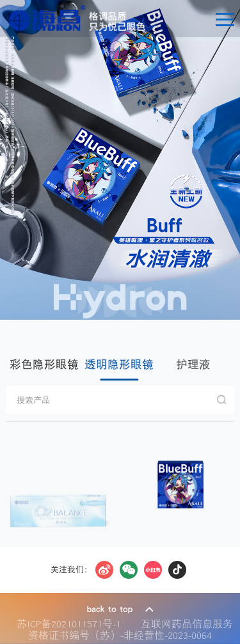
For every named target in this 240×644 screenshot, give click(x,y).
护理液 (193, 364)
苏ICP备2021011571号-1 (72, 624)
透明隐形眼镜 (119, 364)
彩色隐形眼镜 (44, 364)
